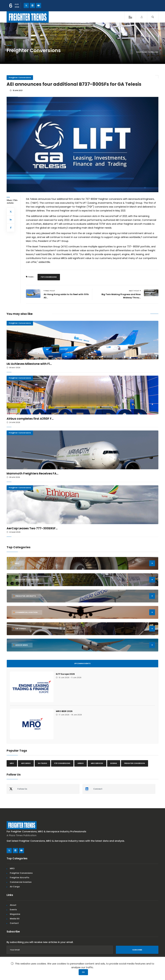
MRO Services (97, 763)
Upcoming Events (82, 663)
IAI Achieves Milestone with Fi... (29, 364)
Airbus (81, 763)
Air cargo (26, 763)
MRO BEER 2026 (64, 711)
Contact (14, 923)
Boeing (114, 763)
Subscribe (137, 950)
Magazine (15, 914)
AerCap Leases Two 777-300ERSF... (32, 528)
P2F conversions (49, 277)
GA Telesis (42, 763)
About (13, 905)
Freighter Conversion (135, 763)
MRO (12, 763)
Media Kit (15, 919)
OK (83, 972)
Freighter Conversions (20, 77)
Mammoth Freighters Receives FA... (32, 473)
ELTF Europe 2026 (65, 674)
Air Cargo (15, 887)
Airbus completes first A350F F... (30, 419)
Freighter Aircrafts (19, 878)
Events (13, 910)
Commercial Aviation (21, 882)
